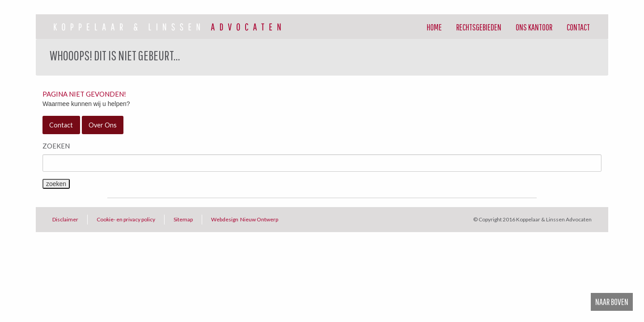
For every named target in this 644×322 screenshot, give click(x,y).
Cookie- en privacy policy (126, 219)
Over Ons (103, 125)
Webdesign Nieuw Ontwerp (245, 219)
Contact (578, 27)
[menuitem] (434, 27)
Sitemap (183, 219)
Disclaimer (65, 219)
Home (434, 27)
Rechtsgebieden (479, 27)
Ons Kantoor (534, 27)
